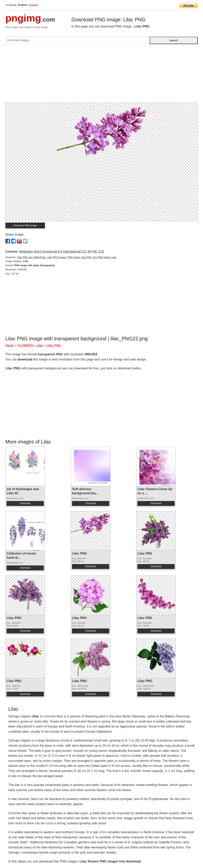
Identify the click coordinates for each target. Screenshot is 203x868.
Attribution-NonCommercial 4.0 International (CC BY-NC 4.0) (61, 251)
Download (25, 503)
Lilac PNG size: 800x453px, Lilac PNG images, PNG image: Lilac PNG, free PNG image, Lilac (67, 257)
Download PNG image (25, 225)
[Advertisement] (101, 75)
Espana (34, 5)
